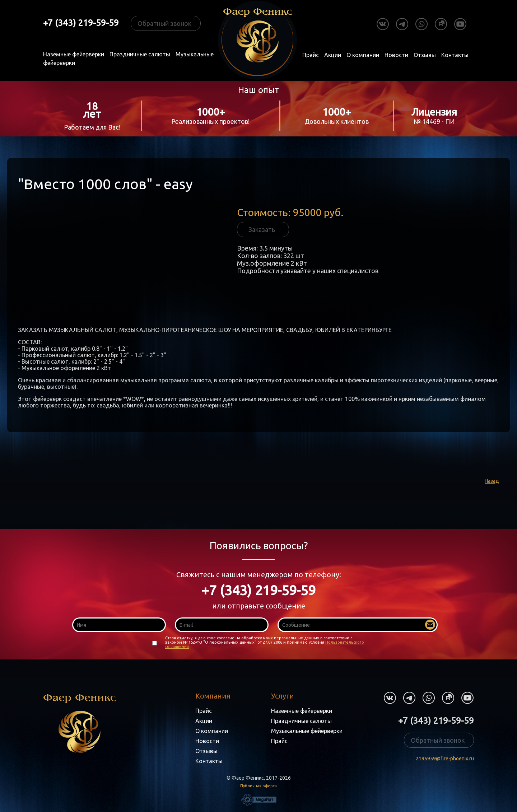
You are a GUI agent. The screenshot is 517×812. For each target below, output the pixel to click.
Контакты (455, 55)
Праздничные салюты (140, 54)
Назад (492, 481)
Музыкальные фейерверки (307, 731)
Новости (396, 55)
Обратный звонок (164, 23)
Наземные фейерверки (74, 54)
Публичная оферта (258, 786)
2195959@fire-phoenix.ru (445, 759)
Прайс (311, 55)
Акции (333, 55)
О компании (363, 55)
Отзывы (425, 55)
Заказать (262, 229)
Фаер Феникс (80, 722)
